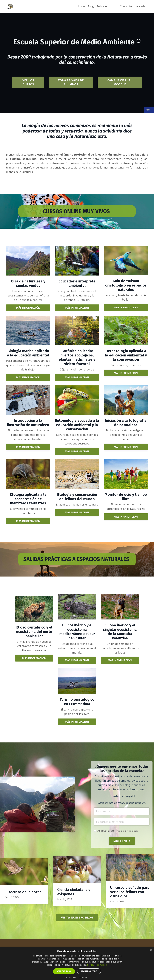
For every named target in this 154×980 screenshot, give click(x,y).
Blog (91, 6)
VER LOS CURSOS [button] (28, 82)
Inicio (81, 6)
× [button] (151, 950)
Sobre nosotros (107, 6)
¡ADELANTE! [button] (122, 841)
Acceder (141, 6)
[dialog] (77, 963)
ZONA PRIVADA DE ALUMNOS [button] (71, 82)
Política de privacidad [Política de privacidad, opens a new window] (97, 965)
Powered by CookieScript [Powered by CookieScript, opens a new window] (77, 978)
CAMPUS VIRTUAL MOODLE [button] (120, 82)
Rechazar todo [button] (89, 971)
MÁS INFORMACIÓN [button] (28, 308)
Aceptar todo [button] (64, 971)
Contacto (126, 6)
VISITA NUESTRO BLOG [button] (77, 917)
